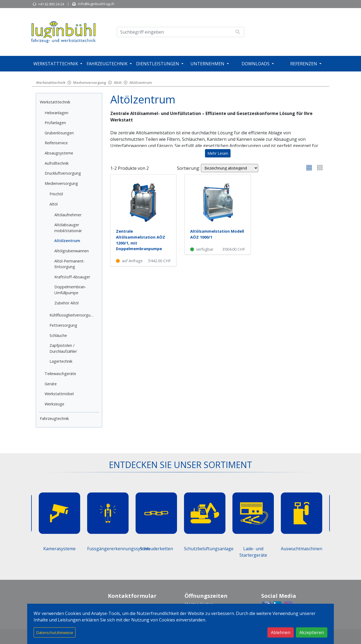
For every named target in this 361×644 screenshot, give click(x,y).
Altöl (118, 82)
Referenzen (304, 64)
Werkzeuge (54, 404)
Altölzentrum (141, 82)
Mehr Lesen (218, 153)
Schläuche (58, 335)
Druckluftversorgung (63, 173)
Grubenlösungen (59, 133)
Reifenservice (56, 143)
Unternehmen (207, 64)
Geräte (51, 384)
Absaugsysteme (59, 153)
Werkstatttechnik (56, 64)
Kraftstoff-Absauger (72, 277)
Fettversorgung (63, 325)
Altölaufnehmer (68, 215)
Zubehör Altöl (66, 303)
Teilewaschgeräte (60, 374)
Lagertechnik (61, 361)
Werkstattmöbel (59, 394)
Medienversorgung (90, 82)
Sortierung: (188, 168)
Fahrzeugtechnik (107, 64)
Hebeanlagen (56, 113)
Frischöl (56, 194)
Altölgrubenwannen (72, 251)
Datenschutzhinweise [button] (55, 633)
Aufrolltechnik (57, 163)
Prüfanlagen (55, 123)
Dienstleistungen (158, 64)
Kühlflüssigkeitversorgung (72, 315)
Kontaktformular (132, 596)
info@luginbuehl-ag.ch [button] (96, 4)
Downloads (256, 64)
